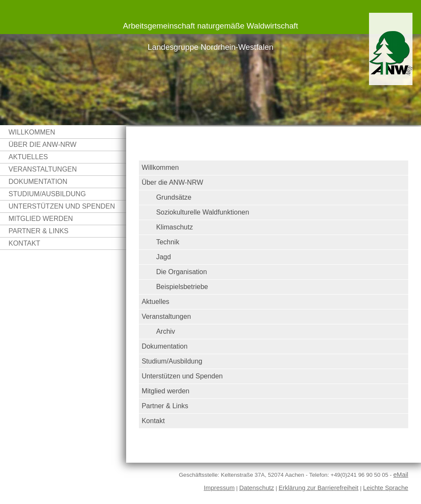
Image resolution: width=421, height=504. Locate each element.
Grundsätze (174, 197)
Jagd (163, 257)
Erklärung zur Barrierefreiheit (319, 488)
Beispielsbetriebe (182, 287)
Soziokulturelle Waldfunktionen (202, 212)
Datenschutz (257, 488)
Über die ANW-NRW (42, 145)
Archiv (165, 331)
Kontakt (24, 243)
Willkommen (32, 132)
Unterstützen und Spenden (62, 206)
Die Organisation (181, 272)
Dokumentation (38, 182)
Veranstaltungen (43, 169)
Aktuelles (28, 157)
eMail (401, 475)
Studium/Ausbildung (47, 194)
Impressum (219, 488)
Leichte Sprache (386, 488)
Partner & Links (39, 231)
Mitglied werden (41, 219)
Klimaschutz (174, 227)
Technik (167, 242)
